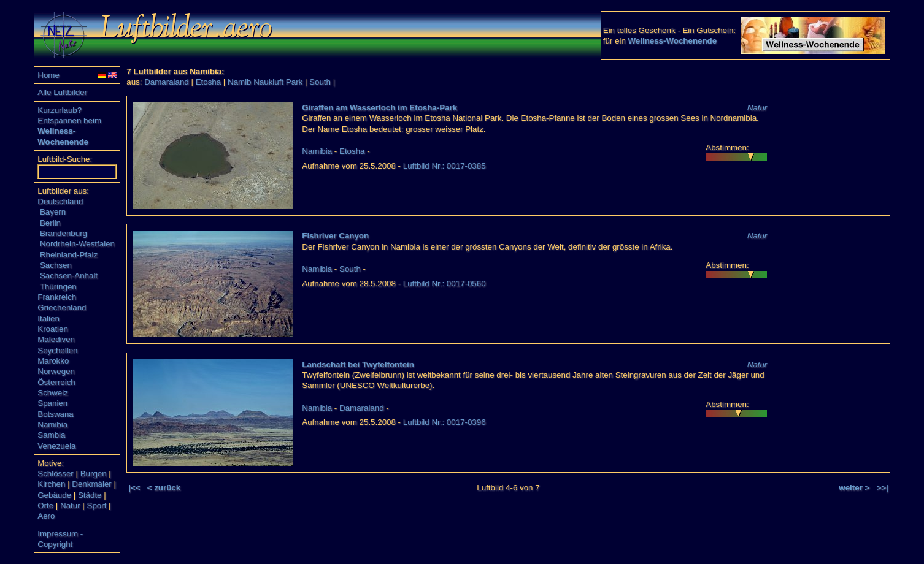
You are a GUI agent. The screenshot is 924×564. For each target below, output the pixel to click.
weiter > (854, 488)
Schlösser (56, 474)
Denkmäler (91, 484)
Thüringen (58, 287)
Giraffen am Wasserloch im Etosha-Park (379, 108)
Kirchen (51, 484)
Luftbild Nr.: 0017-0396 (445, 422)
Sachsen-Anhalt (69, 276)
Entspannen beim (69, 120)
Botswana (56, 414)
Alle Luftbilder (62, 92)
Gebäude (54, 495)
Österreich (56, 382)
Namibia (52, 425)
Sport (97, 505)
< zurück (164, 488)
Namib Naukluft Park (265, 82)
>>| (882, 488)
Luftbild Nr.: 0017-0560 (445, 284)
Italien (48, 318)
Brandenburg (64, 233)
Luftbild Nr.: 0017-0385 (445, 166)
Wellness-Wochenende (673, 41)
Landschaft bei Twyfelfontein (358, 364)
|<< (134, 488)
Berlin (50, 223)
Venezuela (56, 446)
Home (48, 75)
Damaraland (167, 82)
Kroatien (53, 329)
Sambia (51, 435)
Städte (90, 495)
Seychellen (57, 350)
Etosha (209, 82)
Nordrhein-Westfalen (77, 244)
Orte (45, 505)
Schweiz (53, 393)
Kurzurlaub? (60, 110)
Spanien (52, 403)
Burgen (94, 474)
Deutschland (60, 201)
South (320, 82)
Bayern (53, 212)
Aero (46, 516)
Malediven (56, 339)
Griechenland (62, 307)
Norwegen (56, 371)
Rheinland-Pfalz (69, 255)
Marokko (53, 361)
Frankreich (57, 297)
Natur (70, 505)
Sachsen (56, 265)
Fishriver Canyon (335, 236)
